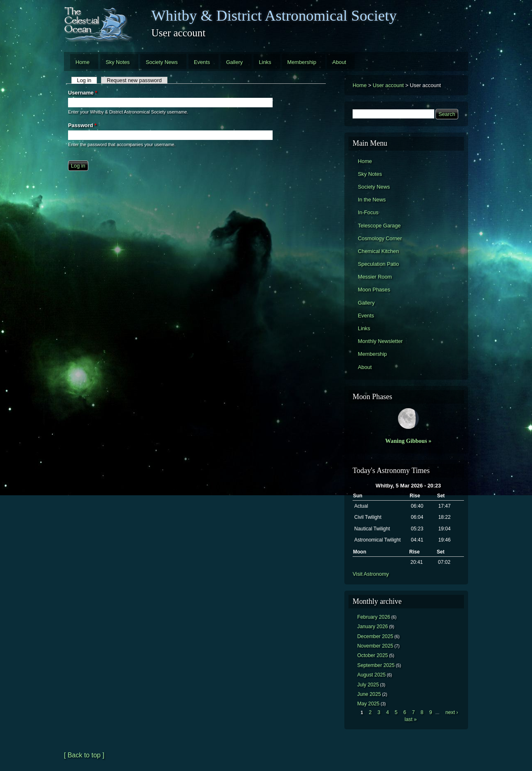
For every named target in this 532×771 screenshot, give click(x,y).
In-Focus (368, 212)
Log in (87, 80)
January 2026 (372, 627)
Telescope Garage (379, 226)
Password (82, 125)
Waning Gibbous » (408, 441)
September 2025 (376, 665)
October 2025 (372, 655)
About (339, 62)
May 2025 (368, 704)
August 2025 (371, 675)
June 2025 (369, 694)
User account (388, 85)
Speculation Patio (379, 264)
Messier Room (375, 277)
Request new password (134, 80)
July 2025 (368, 685)
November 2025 (375, 646)
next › (452, 712)
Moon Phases (374, 290)
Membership (302, 62)
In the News (372, 200)
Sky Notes (118, 62)
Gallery (234, 62)
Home (82, 62)
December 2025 (375, 636)
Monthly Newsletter (380, 341)
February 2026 (374, 617)
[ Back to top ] (84, 755)
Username (82, 93)
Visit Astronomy (371, 574)
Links (265, 62)
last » (411, 719)
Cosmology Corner (380, 238)
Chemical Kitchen (379, 251)
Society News (162, 62)
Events (202, 62)
